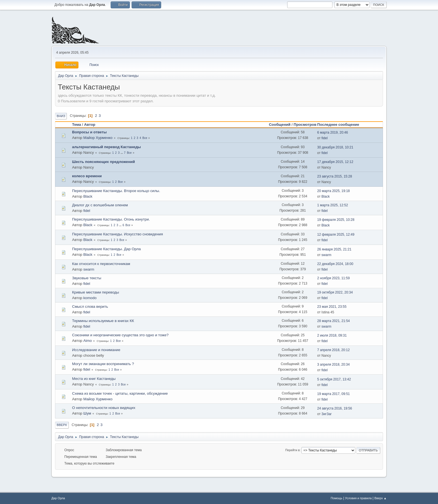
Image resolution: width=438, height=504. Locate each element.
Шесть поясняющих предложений (103, 162)
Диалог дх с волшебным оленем (100, 205)
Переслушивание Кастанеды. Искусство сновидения (117, 234)
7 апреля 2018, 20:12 (334, 350)
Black (88, 196)
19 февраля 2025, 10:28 (336, 220)
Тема (77, 125)
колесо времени (87, 176)
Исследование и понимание (96, 350)
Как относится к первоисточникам (101, 264)
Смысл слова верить (90, 307)
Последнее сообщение (341, 125)
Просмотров (305, 125)
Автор (90, 125)
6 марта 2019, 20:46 (333, 132)
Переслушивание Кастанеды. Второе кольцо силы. (116, 191)
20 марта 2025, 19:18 (334, 191)
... (122, 153)
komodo (90, 298)
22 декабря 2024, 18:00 (335, 264)
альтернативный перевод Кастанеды (106, 147)
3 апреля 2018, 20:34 (334, 365)
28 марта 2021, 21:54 (334, 321)
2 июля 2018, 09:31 (332, 335)
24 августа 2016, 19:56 (335, 408)
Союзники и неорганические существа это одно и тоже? (120, 335)
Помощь (337, 498)
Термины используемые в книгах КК (103, 321)
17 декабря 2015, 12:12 (335, 162)
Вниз (61, 116)
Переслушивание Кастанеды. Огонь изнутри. (111, 219)
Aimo (87, 341)
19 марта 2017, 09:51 (334, 394)
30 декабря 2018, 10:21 (335, 147)
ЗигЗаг (327, 414)
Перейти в (292, 450)
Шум (87, 413)
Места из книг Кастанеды (94, 379)
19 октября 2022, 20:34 (335, 292)
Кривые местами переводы (96, 292)
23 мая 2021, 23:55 (332, 307)
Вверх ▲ (380, 498)
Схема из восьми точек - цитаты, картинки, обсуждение (120, 393)
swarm (326, 255)
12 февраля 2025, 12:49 (336, 235)
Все (145, 138)
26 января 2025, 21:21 (334, 249)
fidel (325, 138)
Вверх (62, 425)
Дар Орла (58, 498)
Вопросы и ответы (89, 132)
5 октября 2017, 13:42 (334, 379)
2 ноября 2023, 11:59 (334, 278)
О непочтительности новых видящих (104, 408)
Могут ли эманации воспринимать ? (103, 364)
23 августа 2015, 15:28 (335, 176)
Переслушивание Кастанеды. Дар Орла (106, 249)
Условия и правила (358, 498)
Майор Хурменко (98, 138)
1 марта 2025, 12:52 (333, 205)
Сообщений (280, 125)
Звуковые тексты (87, 278)
